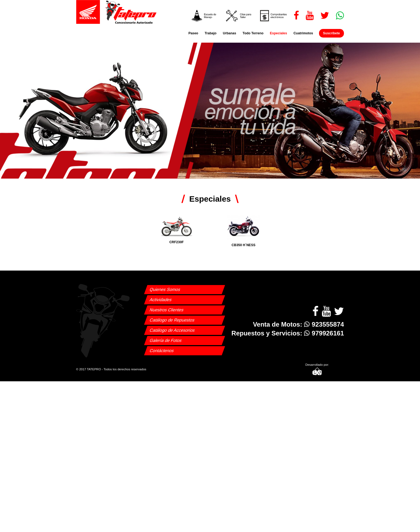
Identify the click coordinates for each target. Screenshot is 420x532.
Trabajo (211, 33)
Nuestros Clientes (167, 310)
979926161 (324, 333)
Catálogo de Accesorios (172, 330)
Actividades (161, 300)
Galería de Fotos (166, 340)
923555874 (324, 324)
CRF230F (177, 230)
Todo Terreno (253, 33)
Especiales (279, 33)
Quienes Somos (165, 289)
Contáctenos (162, 351)
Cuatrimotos (303, 33)
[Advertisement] (210, 419)
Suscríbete (331, 33)
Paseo (193, 33)
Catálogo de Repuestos (172, 320)
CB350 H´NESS (243, 231)
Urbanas (230, 33)
